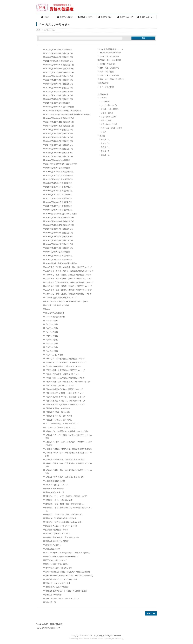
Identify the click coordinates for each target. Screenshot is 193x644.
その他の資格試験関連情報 (110, 53)
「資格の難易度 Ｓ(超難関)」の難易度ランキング (65, 405)
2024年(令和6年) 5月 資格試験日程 (59, 141)
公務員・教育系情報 (108, 64)
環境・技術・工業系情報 (109, 76)
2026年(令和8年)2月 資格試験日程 (59, 256)
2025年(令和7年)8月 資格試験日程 (59, 206)
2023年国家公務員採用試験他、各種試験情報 (63, 111)
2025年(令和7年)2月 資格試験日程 (59, 183)
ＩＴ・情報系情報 (107, 87)
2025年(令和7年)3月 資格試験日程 (59, 187)
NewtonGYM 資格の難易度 (93, 636)
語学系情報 (104, 83)
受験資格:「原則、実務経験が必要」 (60, 500)
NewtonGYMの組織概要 (55, 313)
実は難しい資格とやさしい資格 (58, 534)
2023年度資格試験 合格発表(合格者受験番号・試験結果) (68, 114)
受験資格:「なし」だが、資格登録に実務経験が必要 (66, 496)
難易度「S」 (106, 155)
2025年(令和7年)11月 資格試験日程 (59, 176)
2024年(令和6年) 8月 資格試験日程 (59, 153)
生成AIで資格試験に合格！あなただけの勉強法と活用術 (68, 572)
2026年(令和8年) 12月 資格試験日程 (60, 225)
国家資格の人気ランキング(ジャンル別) (62, 526)
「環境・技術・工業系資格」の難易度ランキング (65, 378)
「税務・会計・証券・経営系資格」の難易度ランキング (68, 382)
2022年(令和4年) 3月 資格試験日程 (59, 57)
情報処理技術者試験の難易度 (57, 541)
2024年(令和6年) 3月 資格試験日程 (59, 134)
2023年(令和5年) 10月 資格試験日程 (60, 65)
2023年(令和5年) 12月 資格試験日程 (60, 72)
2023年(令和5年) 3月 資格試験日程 (59, 80)
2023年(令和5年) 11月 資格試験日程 (60, 69)
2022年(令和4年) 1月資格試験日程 (59, 50)
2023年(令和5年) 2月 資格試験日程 (59, 76)
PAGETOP (151, 613)
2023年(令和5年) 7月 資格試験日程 (59, 95)
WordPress (83, 639)
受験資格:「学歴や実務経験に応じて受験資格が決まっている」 (69, 509)
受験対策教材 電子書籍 (55, 489)
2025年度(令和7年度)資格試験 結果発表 (61, 214)
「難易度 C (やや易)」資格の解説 (59, 416)
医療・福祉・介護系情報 (109, 68)
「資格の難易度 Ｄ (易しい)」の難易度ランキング (65, 401)
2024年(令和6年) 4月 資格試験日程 (59, 137)
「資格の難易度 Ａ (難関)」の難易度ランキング (64, 393)
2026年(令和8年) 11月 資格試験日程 (60, 221)
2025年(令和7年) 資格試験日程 (58, 168)
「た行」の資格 (52, 332)
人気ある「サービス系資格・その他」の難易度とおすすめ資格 (69, 437)
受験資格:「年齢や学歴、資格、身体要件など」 (64, 515)
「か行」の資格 (52, 324)
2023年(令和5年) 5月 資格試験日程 (59, 88)
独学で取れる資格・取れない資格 (59, 568)
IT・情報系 (105, 101)
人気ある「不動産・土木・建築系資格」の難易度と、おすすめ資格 (69, 444)
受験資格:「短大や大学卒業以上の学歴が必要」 (64, 522)
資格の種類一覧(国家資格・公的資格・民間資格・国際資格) (69, 576)
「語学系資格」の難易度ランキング (60, 385)
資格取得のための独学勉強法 (57, 587)
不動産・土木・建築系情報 (110, 60)
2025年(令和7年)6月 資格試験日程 (59, 198)
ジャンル (103, 98)
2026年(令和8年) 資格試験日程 (58, 252)
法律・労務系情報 (107, 72)
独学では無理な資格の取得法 (57, 564)
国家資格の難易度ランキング (57, 530)
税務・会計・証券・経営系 (111, 128)
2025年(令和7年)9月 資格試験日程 (59, 210)
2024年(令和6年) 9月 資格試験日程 (59, 156)
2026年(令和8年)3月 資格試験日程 (59, 260)
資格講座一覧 (51, 602)
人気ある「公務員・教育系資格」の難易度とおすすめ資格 (69, 449)
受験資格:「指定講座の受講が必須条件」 (62, 518)
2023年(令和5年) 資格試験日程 (58, 103)
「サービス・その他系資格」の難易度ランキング (65, 359)
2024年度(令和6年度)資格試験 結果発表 (61, 164)
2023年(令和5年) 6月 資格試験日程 (59, 92)
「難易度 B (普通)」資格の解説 (58, 412)
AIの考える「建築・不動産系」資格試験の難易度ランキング (69, 282)
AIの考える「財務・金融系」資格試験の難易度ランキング (68, 294)
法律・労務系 (106, 121)
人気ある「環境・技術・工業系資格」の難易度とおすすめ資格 (69, 465)
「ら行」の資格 (52, 351)
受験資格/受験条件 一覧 (55, 492)
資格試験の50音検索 (53, 595)
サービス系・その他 (109, 105)
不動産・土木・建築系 (110, 109)
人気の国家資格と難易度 (55, 481)
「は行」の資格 (52, 340)
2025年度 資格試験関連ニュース (111, 49)
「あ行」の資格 (52, 321)
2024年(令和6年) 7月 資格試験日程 (59, 149)
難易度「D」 (106, 151)
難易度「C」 (106, 147)
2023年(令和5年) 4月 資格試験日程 (59, 84)
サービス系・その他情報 (109, 56)
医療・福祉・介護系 (109, 117)
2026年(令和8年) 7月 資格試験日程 (59, 240)
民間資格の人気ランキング (56, 560)
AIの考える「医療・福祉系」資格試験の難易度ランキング (68, 275)
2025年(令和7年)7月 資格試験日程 (59, 202)
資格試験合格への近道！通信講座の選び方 (62, 599)
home (48, 309)
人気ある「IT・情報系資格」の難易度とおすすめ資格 (67, 431)
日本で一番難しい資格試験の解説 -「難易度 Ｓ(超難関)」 (68, 553)
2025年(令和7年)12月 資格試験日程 (59, 179)
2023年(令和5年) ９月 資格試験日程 (60, 107)
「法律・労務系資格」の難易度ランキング (62, 374)
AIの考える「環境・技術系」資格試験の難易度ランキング (68, 286)
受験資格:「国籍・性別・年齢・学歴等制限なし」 (65, 504)
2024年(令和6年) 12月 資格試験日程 (60, 126)
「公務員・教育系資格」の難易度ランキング (63, 366)
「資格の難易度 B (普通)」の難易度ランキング (64, 389)
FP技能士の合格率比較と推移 (57, 305)
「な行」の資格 (52, 336)
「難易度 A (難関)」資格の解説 (58, 408)
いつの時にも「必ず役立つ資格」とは (61, 427)
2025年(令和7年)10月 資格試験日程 (59, 172)
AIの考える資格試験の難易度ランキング (61, 298)
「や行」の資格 (52, 347)
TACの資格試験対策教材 (55, 317)
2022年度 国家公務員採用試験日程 (59, 61)
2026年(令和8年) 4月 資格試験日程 (59, 229)
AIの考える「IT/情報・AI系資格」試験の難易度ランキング (69, 267)
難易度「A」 (106, 140)
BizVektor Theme (97, 639)
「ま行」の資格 (52, 344)
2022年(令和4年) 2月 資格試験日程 (59, 53)
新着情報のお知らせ (53, 545)
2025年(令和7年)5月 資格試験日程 (59, 195)
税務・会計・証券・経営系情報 (112, 79)
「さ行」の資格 (52, 328)
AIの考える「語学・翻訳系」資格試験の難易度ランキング (68, 290)
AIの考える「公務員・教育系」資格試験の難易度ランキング (69, 271)
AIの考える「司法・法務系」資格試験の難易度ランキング (68, 279)
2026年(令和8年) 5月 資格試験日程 (59, 233)
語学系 (103, 132)
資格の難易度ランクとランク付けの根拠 (61, 579)
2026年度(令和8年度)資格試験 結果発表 (61, 263)
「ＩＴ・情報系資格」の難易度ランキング (62, 424)
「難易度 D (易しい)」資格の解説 (59, 420)
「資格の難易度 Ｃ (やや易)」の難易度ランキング (65, 397)
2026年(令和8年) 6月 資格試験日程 (59, 237)
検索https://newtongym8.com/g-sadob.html (62, 557)
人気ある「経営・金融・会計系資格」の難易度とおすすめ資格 (69, 472)
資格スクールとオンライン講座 (58, 583)
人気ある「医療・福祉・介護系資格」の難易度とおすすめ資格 (69, 454)
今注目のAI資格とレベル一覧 (57, 485)
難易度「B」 (106, 143)
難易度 (102, 136)
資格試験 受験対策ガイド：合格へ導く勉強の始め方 (66, 591)
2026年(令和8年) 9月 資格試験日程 (59, 248)
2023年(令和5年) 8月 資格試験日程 (59, 99)
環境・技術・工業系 (109, 124)
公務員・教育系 (107, 113)
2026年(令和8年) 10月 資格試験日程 (60, 218)
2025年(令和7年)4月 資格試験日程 (59, 191)
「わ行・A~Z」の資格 (54, 355)
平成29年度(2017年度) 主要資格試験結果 (62, 537)
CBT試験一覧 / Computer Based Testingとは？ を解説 (66, 302)
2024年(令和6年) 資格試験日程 (58, 160)
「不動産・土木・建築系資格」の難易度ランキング (66, 363)
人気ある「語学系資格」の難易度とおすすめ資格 (65, 477)
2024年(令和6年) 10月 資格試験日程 (60, 118)
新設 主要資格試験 (53, 549)
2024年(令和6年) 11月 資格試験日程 (60, 122)
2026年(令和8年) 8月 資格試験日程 (59, 244)
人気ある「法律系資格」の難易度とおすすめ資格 (65, 460)
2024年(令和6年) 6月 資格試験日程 (59, 145)
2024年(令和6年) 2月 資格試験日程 (59, 130)
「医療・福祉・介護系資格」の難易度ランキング (65, 370)
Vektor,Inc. (110, 639)
